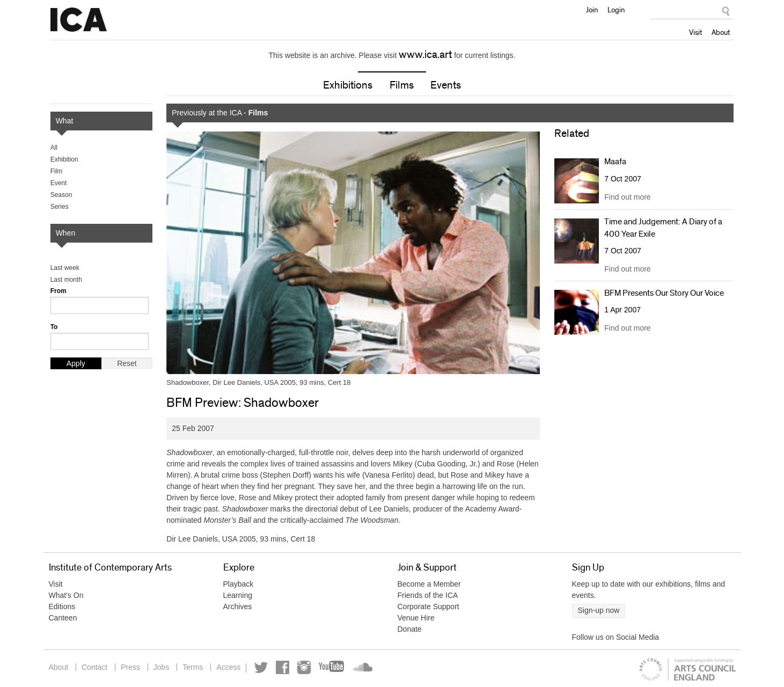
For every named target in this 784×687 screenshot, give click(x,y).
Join (592, 10)
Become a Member (429, 584)
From (58, 291)
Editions (62, 606)
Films (402, 85)
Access (228, 667)
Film (57, 171)
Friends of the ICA (428, 595)
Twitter (261, 667)
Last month (66, 280)
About (721, 32)
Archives (238, 606)
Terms (193, 667)
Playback (239, 584)
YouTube (332, 667)
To (54, 327)
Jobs (162, 667)
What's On (66, 595)
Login (616, 10)
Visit (695, 32)
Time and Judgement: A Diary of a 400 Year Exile (663, 228)
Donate (410, 629)
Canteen (63, 618)
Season (61, 195)
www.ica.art (425, 55)
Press (130, 667)
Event (59, 183)
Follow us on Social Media (616, 637)
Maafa (615, 162)
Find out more (627, 197)
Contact (94, 667)
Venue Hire (416, 618)
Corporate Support (428, 606)
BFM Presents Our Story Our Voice (664, 293)
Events (446, 85)
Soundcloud (362, 667)
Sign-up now (599, 610)
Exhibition (64, 159)
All (54, 148)
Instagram (304, 667)
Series (60, 207)
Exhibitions (348, 85)
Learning (238, 595)
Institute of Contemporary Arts (79, 20)
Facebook (283, 667)
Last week (65, 268)
